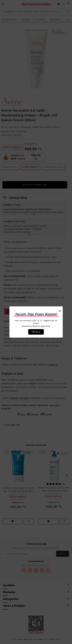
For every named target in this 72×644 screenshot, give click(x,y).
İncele (36, 332)
